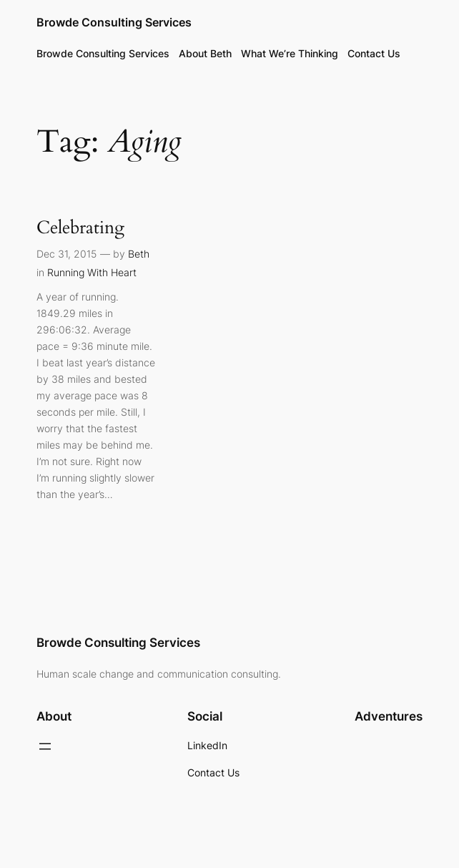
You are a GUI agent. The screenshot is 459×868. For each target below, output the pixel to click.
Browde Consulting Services (114, 23)
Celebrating (80, 228)
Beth (139, 254)
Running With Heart (92, 272)
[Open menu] (45, 746)
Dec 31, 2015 (66, 254)
